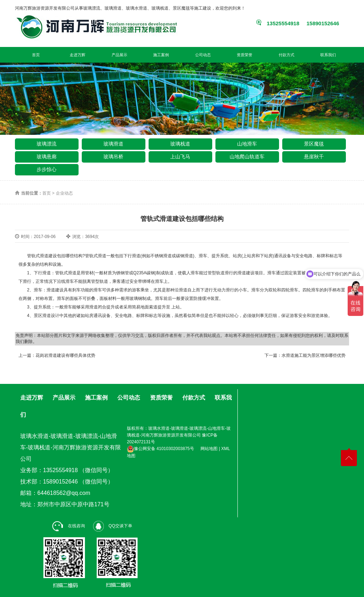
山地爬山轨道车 (247, 157)
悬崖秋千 (314, 157)
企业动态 (64, 193)
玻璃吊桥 (113, 157)
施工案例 (161, 55)
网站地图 (209, 449)
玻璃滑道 (113, 144)
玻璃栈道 (180, 144)
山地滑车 (247, 144)
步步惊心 (47, 169)
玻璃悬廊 (47, 157)
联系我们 (328, 55)
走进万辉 (77, 55)
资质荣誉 (245, 55)
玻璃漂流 (47, 144)
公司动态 (203, 55)
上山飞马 (180, 157)
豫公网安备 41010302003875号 (160, 449)
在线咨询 (68, 526)
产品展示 (119, 55)
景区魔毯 (314, 144)
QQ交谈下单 (113, 526)
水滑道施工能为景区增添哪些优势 (314, 355)
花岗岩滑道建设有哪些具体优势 (65, 355)
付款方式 (287, 55)
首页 (36, 55)
